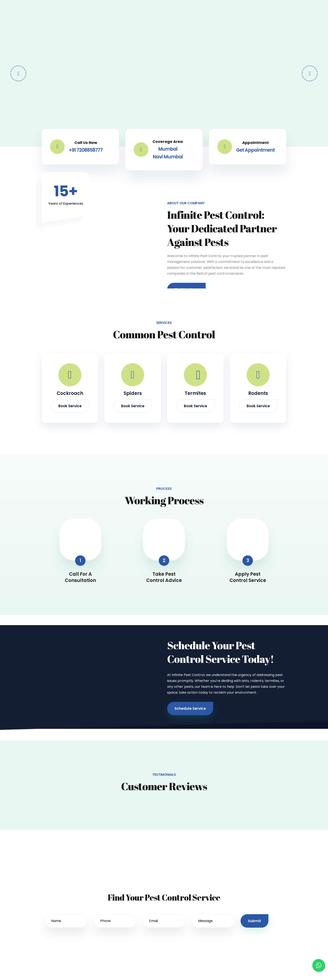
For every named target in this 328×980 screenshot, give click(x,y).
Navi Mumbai (168, 157)
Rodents (258, 393)
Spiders (133, 393)
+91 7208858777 (86, 150)
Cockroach (70, 393)
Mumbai (168, 149)
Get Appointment (255, 150)
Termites (195, 393)
